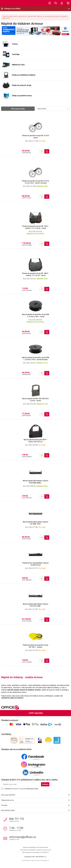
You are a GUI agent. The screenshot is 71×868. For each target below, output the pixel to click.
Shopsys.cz (46, 860)
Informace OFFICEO (8, 795)
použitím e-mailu (18, 789)
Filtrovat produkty (18, 109)
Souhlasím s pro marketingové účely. (21, 789)
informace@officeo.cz (23, 837)
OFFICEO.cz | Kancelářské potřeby (6, 3)
